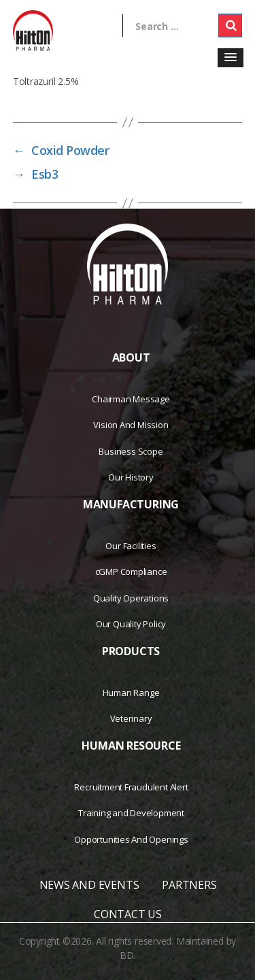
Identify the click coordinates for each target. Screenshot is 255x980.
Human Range (131, 693)
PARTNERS (189, 885)
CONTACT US (128, 914)
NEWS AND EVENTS (89, 885)
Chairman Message (131, 399)
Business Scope (131, 451)
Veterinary (131, 718)
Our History (131, 477)
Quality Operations (131, 598)
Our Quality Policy (131, 624)
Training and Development (131, 813)
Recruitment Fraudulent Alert (131, 787)
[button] (231, 58)
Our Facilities (131, 546)
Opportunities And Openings (131, 839)
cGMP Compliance (131, 572)
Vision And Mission (131, 425)
